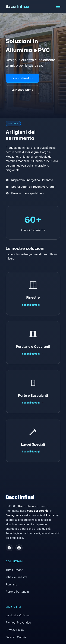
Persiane (11, 584)
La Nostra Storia (22, 90)
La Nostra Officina (18, 615)
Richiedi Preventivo (18, 623)
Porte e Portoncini (18, 592)
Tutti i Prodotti (15, 570)
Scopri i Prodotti (22, 78)
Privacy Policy (15, 630)
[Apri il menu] (58, 6)
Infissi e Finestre (17, 577)
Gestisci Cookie (16, 637)
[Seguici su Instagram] (19, 548)
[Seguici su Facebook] (9, 548)
